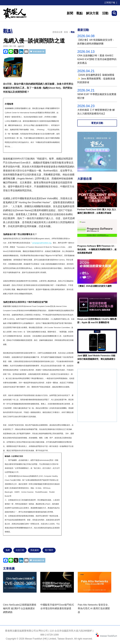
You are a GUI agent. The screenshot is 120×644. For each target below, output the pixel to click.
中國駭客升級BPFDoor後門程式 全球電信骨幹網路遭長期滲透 (57, 607)
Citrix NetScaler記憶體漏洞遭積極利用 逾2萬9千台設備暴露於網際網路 (20, 608)
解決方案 (92, 13)
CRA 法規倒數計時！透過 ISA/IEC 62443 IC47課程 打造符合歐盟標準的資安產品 (97, 59)
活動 (105, 13)
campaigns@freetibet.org (42, 243)
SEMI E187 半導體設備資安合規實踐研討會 (97, 96)
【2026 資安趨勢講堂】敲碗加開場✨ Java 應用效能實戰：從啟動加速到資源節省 (96, 79)
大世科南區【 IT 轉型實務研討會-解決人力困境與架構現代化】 (96, 112)
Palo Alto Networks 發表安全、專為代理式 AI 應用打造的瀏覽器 (94, 608)
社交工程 (20, 550)
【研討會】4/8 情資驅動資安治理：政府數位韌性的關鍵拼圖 (96, 42)
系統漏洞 (34, 550)
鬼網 (8, 550)
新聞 (70, 13)
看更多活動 (97, 123)
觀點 (80, 13)
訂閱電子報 (110, 3)
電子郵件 (49, 550)
